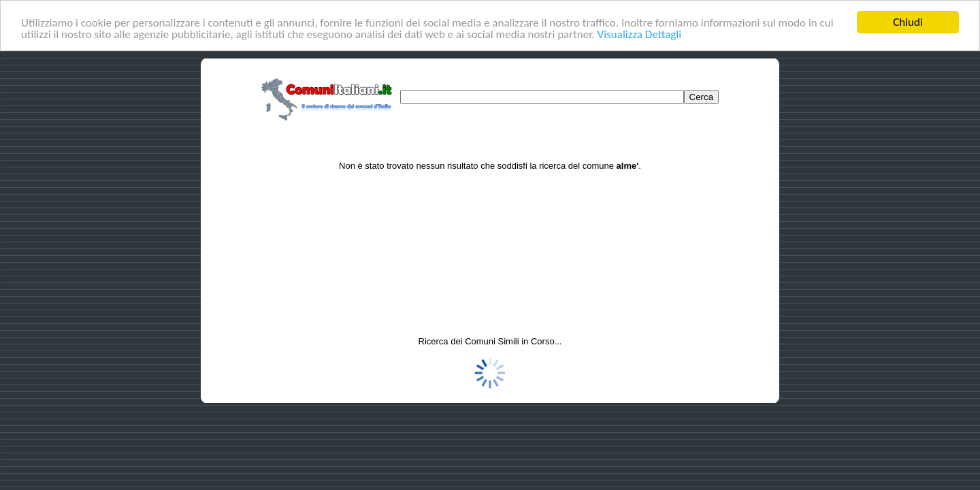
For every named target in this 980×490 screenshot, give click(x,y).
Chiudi (908, 22)
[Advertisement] (490, 231)
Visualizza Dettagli (640, 34)
